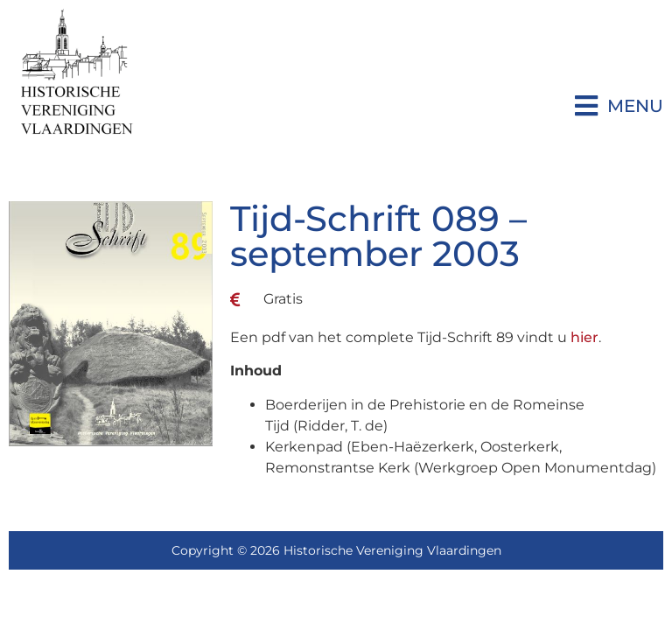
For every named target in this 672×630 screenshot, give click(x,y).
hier (584, 337)
